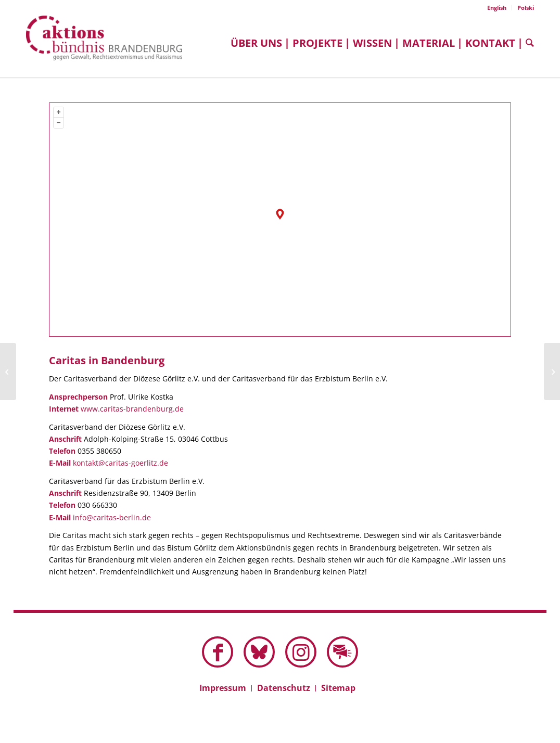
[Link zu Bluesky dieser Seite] (259, 652)
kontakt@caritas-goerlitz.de (120, 463)
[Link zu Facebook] (218, 652)
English (497, 8)
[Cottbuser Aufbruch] (8, 371)
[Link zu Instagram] (301, 652)
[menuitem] (497, 8)
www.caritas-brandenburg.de (132, 409)
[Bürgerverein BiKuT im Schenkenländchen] (552, 371)
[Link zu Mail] (342, 652)
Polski (526, 8)
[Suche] (527, 43)
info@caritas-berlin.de (112, 517)
